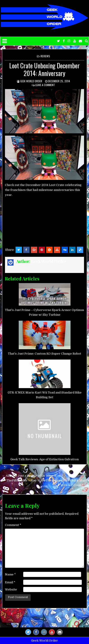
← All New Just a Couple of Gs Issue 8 (29, 476)
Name (10, 574)
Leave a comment (45, 85)
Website (11, 589)
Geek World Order (31, 81)
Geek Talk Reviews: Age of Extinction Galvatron (44, 459)
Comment (13, 525)
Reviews (45, 56)
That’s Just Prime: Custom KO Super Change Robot (44, 354)
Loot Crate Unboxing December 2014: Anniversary (44, 69)
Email (10, 582)
